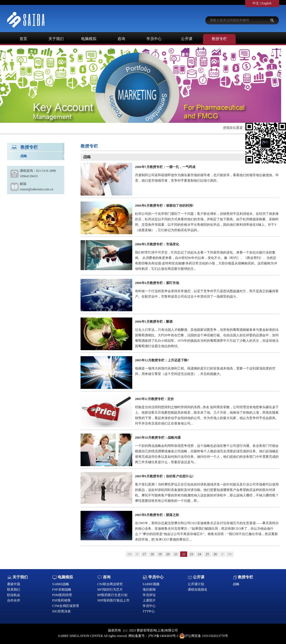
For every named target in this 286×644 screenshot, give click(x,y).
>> (230, 554)
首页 (23, 39)
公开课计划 (196, 584)
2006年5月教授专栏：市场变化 (157, 244)
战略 (24, 156)
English (267, 3)
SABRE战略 (61, 584)
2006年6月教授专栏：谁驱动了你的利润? (164, 206)
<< (130, 554)
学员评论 (149, 595)
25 (207, 554)
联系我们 (14, 590)
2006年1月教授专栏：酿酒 (154, 322)
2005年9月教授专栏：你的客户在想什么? (164, 476)
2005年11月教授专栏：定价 (154, 399)
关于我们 (56, 39)
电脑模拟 (89, 39)
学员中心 (154, 39)
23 (192, 554)
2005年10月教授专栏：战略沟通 (158, 438)
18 (152, 554)
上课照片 (149, 600)
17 (144, 554)
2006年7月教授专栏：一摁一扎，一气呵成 (165, 167)
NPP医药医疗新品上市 (113, 600)
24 (199, 554)
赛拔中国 (14, 584)
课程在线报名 (198, 590)
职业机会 (14, 595)
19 (160, 554)
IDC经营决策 (62, 611)
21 (176, 554)
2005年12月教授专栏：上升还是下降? (162, 360)
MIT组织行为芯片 (110, 590)
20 (168, 554)
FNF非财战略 (62, 590)
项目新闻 (149, 590)
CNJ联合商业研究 (110, 584)
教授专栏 (219, 39)
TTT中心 (149, 611)
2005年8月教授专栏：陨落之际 (157, 515)
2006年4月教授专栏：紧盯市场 (157, 283)
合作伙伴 (14, 600)
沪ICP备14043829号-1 (163, 636)
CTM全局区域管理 (66, 606)
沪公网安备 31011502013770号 (204, 636)
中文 (256, 3)
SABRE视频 (151, 584)
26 (215, 554)
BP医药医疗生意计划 (113, 595)
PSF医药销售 (61, 600)
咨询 (121, 39)
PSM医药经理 (62, 595)
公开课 (187, 39)
